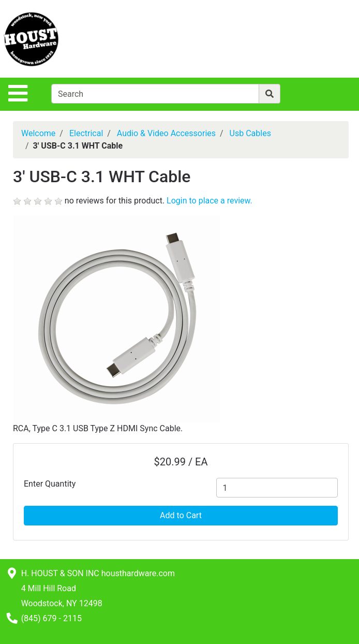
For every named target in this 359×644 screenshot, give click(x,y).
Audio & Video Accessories (166, 133)
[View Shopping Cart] (318, 39)
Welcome (38, 133)
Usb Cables (250, 133)
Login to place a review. (210, 201)
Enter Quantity (50, 484)
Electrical (86, 133)
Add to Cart (181, 515)
